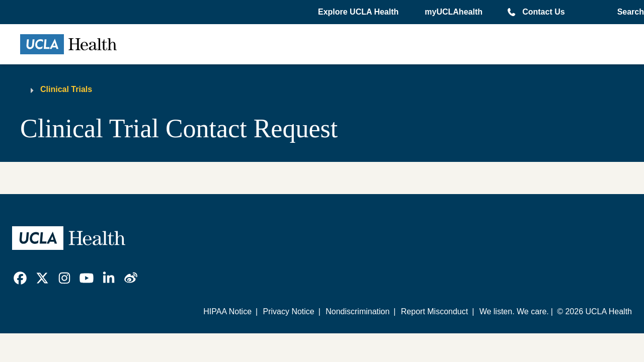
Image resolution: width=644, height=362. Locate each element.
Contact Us (543, 12)
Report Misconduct (434, 311)
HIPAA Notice (227, 311)
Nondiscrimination (357, 311)
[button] (359, 12)
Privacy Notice (288, 311)
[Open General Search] (629, 12)
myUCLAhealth (454, 12)
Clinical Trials (66, 89)
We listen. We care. (514, 311)
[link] (20, 278)
